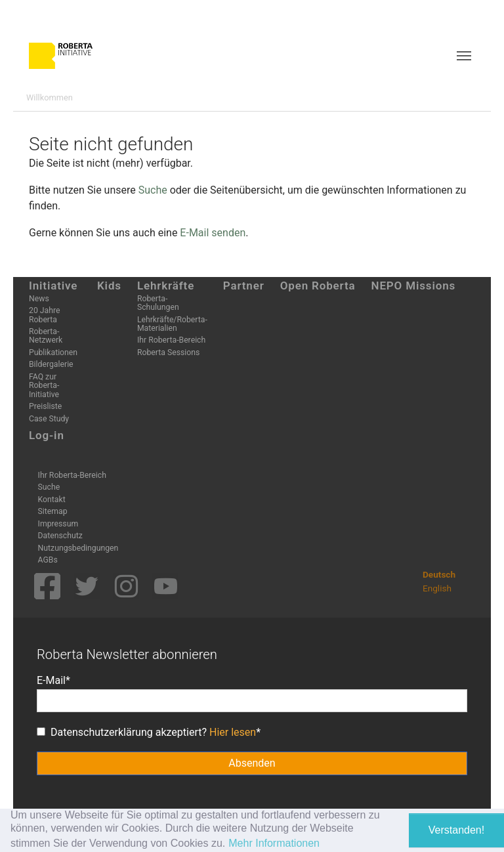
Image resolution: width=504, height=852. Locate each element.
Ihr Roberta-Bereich (171, 340)
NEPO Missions (414, 286)
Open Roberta (318, 286)
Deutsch (439, 574)
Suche (153, 190)
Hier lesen (233, 732)
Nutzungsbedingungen (78, 548)
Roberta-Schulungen (158, 303)
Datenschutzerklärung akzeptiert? (146, 732)
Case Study (49, 419)
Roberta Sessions (168, 352)
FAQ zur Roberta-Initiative (44, 386)
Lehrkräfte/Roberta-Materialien (172, 324)
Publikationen (53, 352)
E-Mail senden (213, 233)
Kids (109, 286)
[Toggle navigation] (464, 56)
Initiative (53, 286)
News (39, 299)
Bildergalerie (51, 364)
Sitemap (53, 511)
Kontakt (52, 500)
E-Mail (51, 680)
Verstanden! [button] (456, 830)
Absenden (252, 763)
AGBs (48, 560)
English (437, 588)
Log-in (47, 435)
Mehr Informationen (274, 843)
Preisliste (45, 406)
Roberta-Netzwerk (46, 336)
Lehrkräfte (166, 286)
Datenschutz (60, 536)
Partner (244, 286)
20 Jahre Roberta (44, 315)
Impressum (58, 524)
